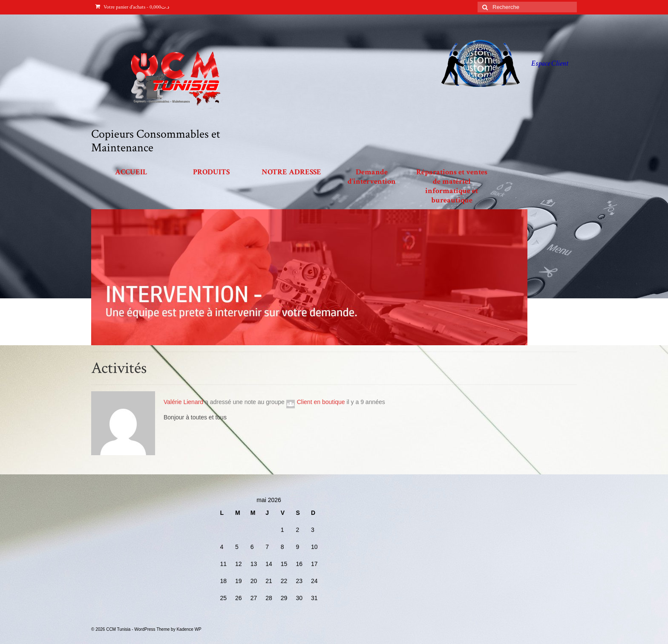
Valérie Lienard (183, 402)
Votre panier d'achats (132, 7)
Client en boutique (321, 402)
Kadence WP (189, 629)
